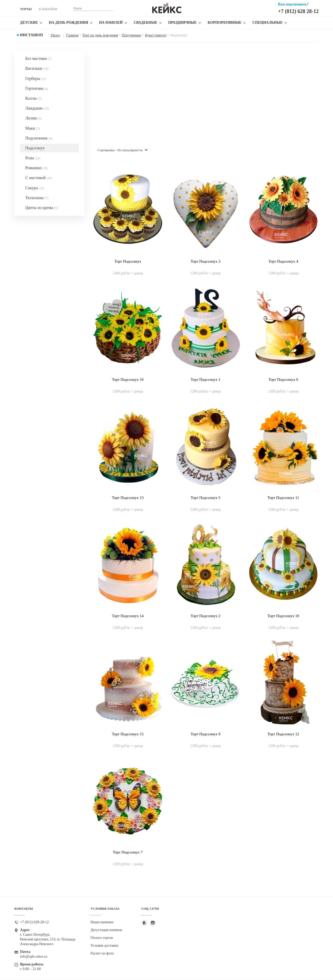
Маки (33, 128)
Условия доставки (104, 946)
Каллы (33, 98)
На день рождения (69, 23)
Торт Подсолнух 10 (283, 616)
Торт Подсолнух (128, 261)
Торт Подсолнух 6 (283, 380)
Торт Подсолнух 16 (128, 380)
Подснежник (39, 138)
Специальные (267, 23)
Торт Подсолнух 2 (206, 616)
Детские (29, 23)
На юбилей (111, 23)
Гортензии (37, 88)
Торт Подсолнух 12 (283, 734)
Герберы (36, 78)
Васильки (37, 68)
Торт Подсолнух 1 (206, 380)
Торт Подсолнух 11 (283, 498)
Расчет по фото (102, 953)
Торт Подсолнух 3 (206, 261)
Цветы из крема (41, 208)
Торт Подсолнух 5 (206, 498)
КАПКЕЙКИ (48, 9)
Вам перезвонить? (293, 4)
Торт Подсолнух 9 (206, 734)
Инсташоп (31, 35)
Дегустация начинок (106, 930)
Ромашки (36, 168)
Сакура (35, 188)
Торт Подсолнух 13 (128, 498)
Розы (33, 158)
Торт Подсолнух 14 (128, 616)
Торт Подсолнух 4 (283, 261)
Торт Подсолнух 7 (128, 852)
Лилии (33, 118)
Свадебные (146, 23)
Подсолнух (38, 148)
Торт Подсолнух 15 (128, 734)
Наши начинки (102, 922)
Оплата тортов (102, 938)
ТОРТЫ (26, 9)
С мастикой (39, 178)
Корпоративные (225, 23)
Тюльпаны (37, 198)
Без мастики (38, 58)
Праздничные (183, 23)
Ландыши (37, 108)
